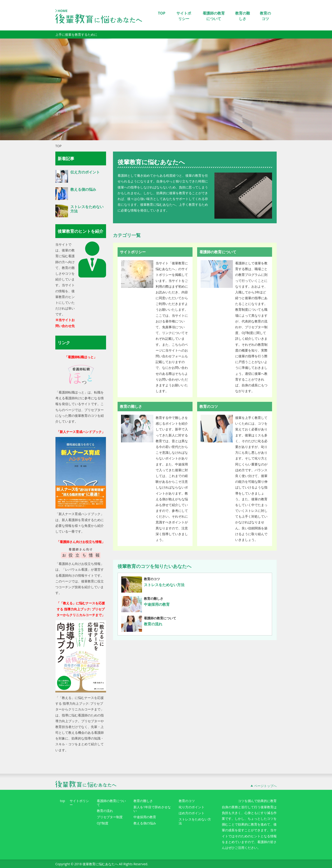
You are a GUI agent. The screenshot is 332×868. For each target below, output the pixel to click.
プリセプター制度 (110, 817)
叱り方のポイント (192, 807)
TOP (162, 13)
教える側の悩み (83, 189)
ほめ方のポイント (192, 813)
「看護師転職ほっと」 (81, 357)
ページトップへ (265, 786)
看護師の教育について (214, 16)
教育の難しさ (243, 16)
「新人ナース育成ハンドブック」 (81, 432)
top (62, 801)
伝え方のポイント (85, 172)
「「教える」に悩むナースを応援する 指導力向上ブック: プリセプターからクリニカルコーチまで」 (81, 609)
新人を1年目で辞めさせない (152, 809)
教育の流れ (153, 624)
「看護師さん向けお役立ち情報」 (81, 542)
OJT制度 (103, 823)
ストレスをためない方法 (164, 585)
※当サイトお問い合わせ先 (65, 323)
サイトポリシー (184, 16)
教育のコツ (265, 16)
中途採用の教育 (157, 604)
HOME (63, 11)
